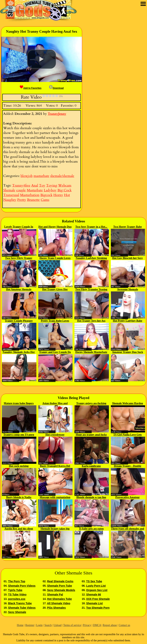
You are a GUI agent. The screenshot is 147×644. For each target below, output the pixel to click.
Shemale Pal (55, 595)
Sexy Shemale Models (61, 590)
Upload (58, 625)
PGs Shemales (56, 608)
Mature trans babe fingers (19, 403)
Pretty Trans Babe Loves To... (55, 321)
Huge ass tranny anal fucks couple (91, 435)
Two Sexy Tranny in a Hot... (91, 227)
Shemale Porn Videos (22, 586)
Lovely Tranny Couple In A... (19, 227)
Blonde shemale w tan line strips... (91, 498)
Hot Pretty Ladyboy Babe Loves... (128, 321)
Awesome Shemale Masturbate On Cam (127, 290)
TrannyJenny (57, 114)
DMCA (97, 625)
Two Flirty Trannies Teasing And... (91, 290)
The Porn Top (17, 581)
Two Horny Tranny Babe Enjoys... (128, 227)
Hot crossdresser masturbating (55, 435)
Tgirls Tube (15, 590)
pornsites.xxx (17, 599)
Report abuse (110, 625)
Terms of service (72, 625)
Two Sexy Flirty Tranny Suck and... (19, 258)
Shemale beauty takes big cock (55, 529)
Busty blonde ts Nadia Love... (19, 498)
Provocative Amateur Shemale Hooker (128, 498)
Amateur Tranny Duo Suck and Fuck (127, 352)
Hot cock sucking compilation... (19, 466)
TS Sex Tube (94, 581)
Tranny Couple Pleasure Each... (19, 321)
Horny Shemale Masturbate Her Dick (91, 352)
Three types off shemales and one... (128, 529)
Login (39, 625)
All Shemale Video (59, 603)
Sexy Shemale (17, 612)
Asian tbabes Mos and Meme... (55, 404)
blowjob (27, 176)
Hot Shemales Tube (59, 599)
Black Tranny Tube (20, 603)
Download (56, 88)
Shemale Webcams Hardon (127, 403)
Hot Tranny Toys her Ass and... (91, 321)
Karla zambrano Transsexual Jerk (91, 466)
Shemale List (94, 603)
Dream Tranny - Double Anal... (128, 466)
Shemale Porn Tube (60, 586)
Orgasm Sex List (97, 590)
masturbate (41, 176)
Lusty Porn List (96, 586)
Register (30, 625)
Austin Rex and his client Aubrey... (19, 529)
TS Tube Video (17, 595)
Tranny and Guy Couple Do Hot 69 (55, 352)
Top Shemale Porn (98, 608)
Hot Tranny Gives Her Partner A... (55, 290)
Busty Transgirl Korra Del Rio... (55, 466)
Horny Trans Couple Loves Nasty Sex (55, 258)
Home (20, 625)
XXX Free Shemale (98, 599)
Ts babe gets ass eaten (91, 529)
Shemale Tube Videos (22, 608)
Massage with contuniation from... (55, 498)
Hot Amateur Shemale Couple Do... (19, 290)
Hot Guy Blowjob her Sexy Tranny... (127, 258)
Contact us (124, 625)
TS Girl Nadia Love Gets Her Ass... (128, 435)
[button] (42, 59)
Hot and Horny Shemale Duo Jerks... (55, 227)
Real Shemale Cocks (60, 581)
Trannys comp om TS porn (19, 435)
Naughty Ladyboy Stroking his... (91, 258)
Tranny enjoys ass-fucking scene (91, 404)
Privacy (87, 625)
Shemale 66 (94, 595)
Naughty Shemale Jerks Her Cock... (19, 352)
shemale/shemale (62, 176)
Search (48, 625)
